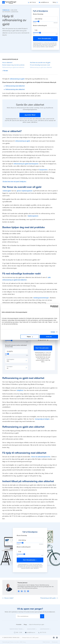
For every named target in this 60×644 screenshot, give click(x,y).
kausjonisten (43, 170)
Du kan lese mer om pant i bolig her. (14, 182)
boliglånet (20, 390)
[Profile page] (19, 591)
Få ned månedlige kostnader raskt (40, 65)
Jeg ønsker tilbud (30, 115)
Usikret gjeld (7, 191)
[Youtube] (57, 638)
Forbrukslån (6, 10)
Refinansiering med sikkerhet (15, 86)
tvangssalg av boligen (42, 419)
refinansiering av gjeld (17, 79)
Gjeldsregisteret (33, 216)
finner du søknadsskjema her (41, 457)
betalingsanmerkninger (41, 298)
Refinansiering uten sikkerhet (15, 89)
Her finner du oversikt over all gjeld (40, 63)
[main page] (9, 2)
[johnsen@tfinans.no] (28, 591)
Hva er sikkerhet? (7, 63)
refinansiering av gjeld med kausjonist (26, 164)
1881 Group (23, 642)
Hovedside (20, 625)
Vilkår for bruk (46, 642)
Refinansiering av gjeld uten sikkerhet (41, 67)
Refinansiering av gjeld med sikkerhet (13, 67)
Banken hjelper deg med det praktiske (13, 65)
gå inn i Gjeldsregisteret (25, 191)
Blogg (26, 625)
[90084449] (25, 591)
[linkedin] (22, 591)
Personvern (55, 642)
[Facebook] (54, 638)
